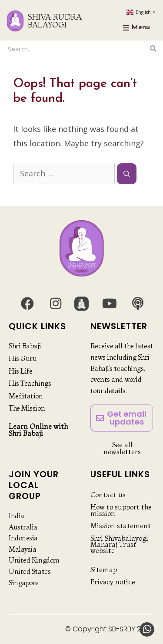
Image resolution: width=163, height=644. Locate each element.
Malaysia (22, 549)
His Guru (23, 358)
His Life (20, 371)
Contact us (108, 495)
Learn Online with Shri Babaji (38, 430)
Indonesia (23, 538)
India (17, 516)
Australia (23, 527)
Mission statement (121, 526)
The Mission (27, 408)
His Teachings (30, 383)
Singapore (24, 583)
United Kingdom (34, 560)
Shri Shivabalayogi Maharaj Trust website (119, 545)
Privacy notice (113, 582)
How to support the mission (121, 510)
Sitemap (104, 570)
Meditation (26, 396)
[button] (147, 630)
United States (30, 571)
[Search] (153, 49)
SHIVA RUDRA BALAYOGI (55, 21)
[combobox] (76, 49)
